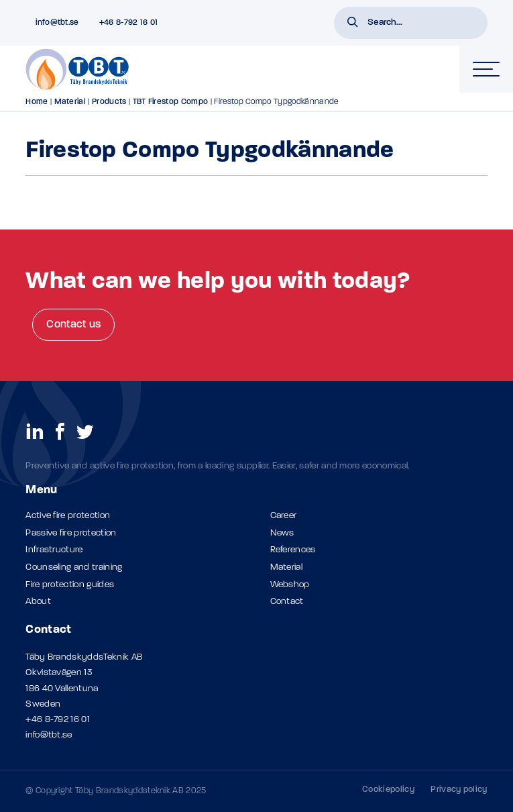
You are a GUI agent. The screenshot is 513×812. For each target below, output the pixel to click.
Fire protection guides (70, 585)
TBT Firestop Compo (171, 102)
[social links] (35, 431)
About (38, 602)
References (293, 550)
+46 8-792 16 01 (58, 720)
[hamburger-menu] (486, 69)
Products (109, 102)
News (282, 533)
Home (37, 102)
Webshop (290, 585)
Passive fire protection (71, 533)
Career (284, 516)
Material (70, 102)
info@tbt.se (49, 735)
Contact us (73, 325)
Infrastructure (54, 550)
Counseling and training (74, 567)
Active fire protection (68, 516)
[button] (353, 23)
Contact (287, 602)
